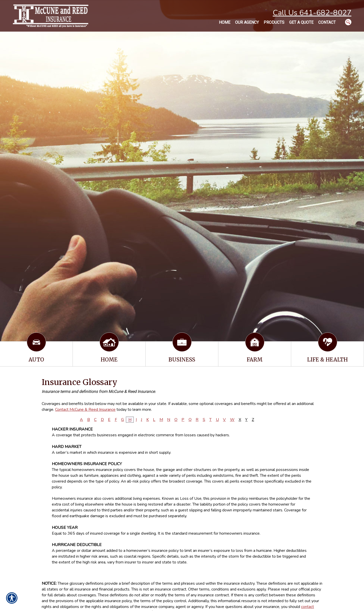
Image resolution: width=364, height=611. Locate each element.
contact (308, 607)
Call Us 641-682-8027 (312, 13)
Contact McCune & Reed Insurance (85, 410)
